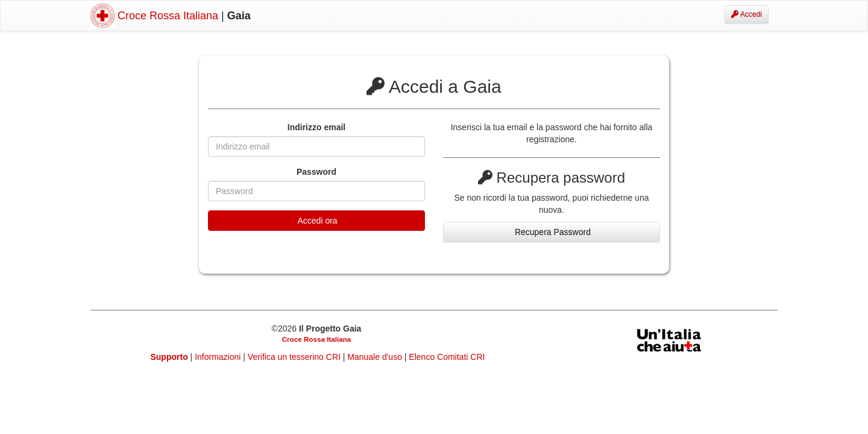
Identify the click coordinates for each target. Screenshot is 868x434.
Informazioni (219, 357)
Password (316, 172)
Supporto (169, 357)
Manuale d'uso (376, 357)
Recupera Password (552, 232)
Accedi (747, 14)
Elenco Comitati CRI (447, 357)
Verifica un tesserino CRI (295, 357)
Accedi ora (316, 221)
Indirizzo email (316, 127)
